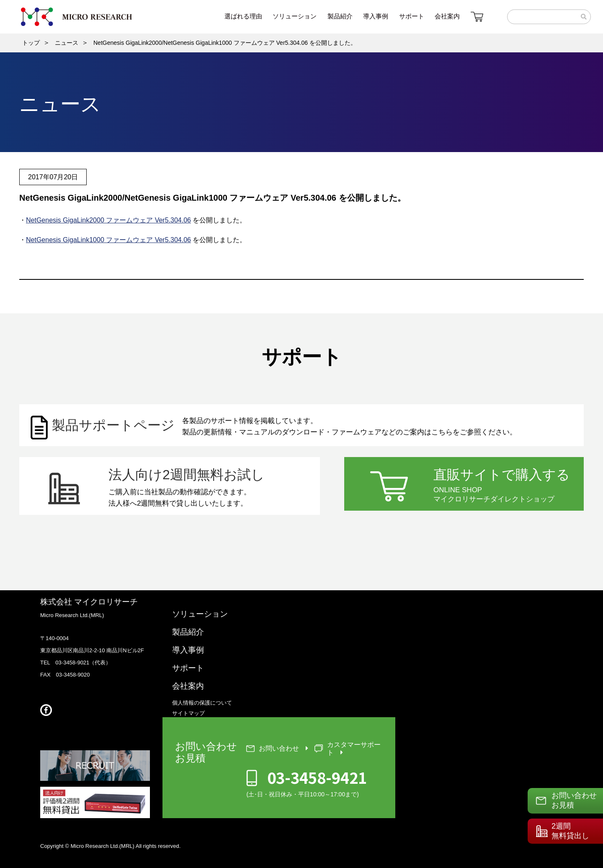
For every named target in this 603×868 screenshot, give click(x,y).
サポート (188, 668)
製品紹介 (188, 632)
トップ (31, 43)
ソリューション (200, 614)
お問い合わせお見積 (574, 800)
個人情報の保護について (202, 703)
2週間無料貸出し (570, 831)
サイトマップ (188, 713)
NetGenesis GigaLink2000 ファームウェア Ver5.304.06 (108, 220)
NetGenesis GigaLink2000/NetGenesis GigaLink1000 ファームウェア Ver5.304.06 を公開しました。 (225, 43)
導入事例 (188, 650)
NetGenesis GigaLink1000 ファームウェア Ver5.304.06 (108, 240)
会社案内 (188, 686)
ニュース (67, 43)
